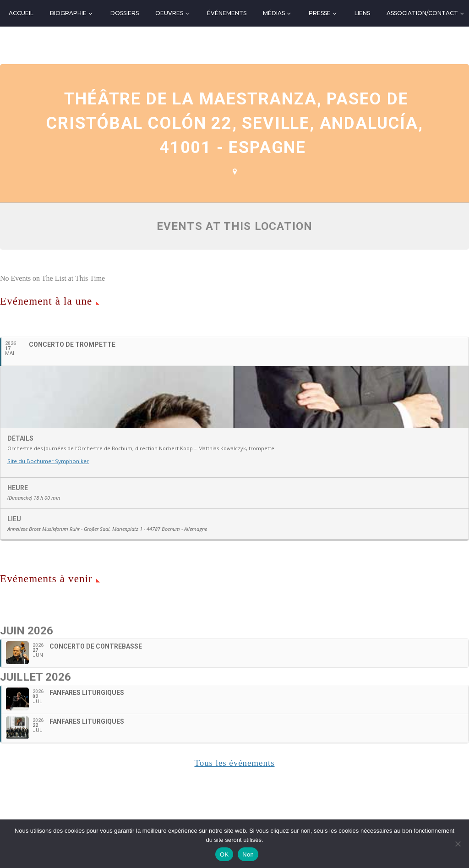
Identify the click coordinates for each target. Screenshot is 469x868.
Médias (274, 13)
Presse (320, 13)
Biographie (68, 13)
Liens (362, 13)
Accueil (21, 13)
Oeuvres (169, 13)
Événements (227, 13)
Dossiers (125, 13)
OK (224, 854)
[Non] (458, 844)
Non (248, 854)
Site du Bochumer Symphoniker (47, 554)
